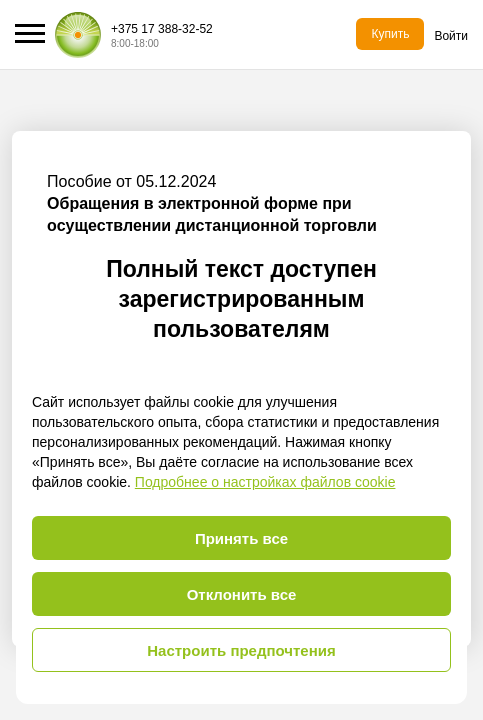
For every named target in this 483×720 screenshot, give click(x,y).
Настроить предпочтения (241, 650)
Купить (390, 34)
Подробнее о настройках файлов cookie (265, 482)
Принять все (241, 538)
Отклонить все (242, 594)
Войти (451, 36)
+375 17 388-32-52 (162, 29)
